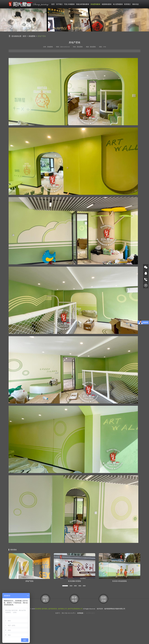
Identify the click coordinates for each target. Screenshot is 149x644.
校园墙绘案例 (107, 4)
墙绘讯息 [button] (135, 4)
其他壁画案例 (95, 4)
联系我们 (127, 4)
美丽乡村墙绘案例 (83, 4)
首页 (53, 4)
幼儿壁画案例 (118, 4)
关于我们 (59, 4)
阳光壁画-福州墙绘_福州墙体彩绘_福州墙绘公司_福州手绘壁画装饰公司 (59, 609)
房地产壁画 (42, 36)
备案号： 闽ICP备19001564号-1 (66, 613)
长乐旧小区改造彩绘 (120, 581)
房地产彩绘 (29, 581)
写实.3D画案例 (69, 4)
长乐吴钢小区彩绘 (74, 581)
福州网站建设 (90, 613)
